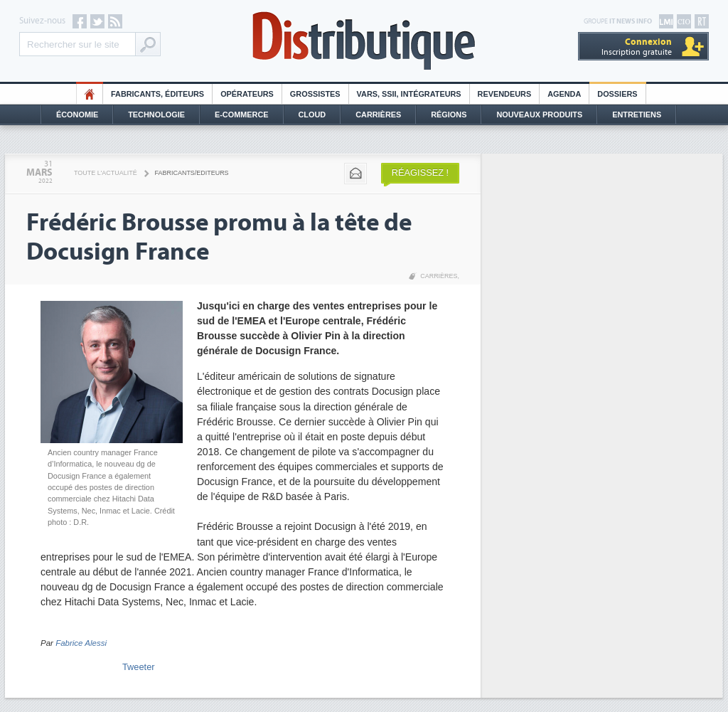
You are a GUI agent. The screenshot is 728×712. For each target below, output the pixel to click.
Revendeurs (505, 94)
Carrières (378, 115)
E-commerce (242, 115)
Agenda (564, 94)
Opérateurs (247, 94)
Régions (449, 115)
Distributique (364, 41)
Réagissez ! (420, 172)
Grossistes (315, 94)
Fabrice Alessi (81, 643)
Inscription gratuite (637, 47)
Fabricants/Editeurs (192, 173)
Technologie (156, 115)
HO (90, 94)
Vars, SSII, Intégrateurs (409, 94)
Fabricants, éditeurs (157, 94)
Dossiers (617, 94)
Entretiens (637, 115)
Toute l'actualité (106, 173)
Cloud (312, 115)
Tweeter (139, 667)
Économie (77, 115)
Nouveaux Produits (539, 115)
